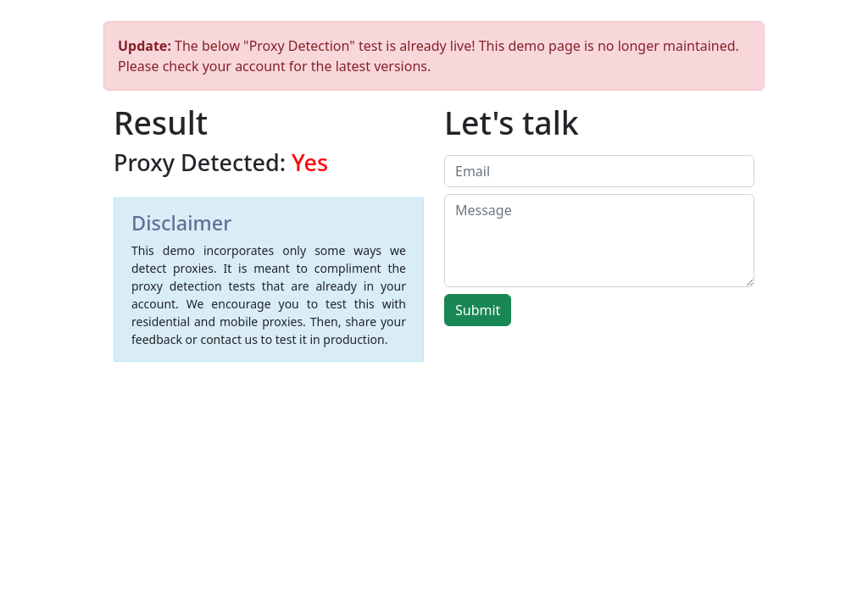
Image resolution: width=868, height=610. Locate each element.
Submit (478, 310)
